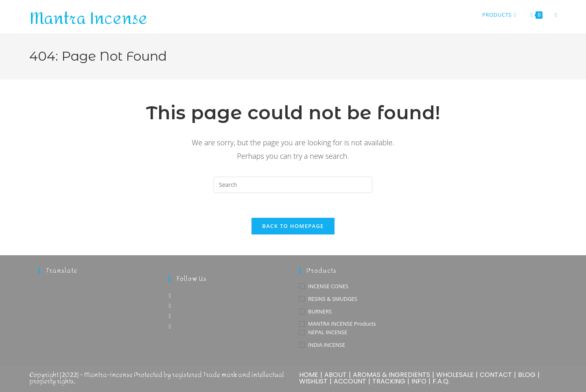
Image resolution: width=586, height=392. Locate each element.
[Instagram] (170, 305)
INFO (419, 381)
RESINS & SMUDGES (333, 299)
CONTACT (496, 375)
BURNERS (320, 311)
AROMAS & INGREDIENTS (391, 375)
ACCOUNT (350, 381)
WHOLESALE (455, 375)
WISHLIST (313, 381)
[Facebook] (170, 295)
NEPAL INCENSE (328, 332)
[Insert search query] (293, 185)
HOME (309, 375)
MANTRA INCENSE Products (342, 324)
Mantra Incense (88, 19)
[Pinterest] (170, 316)
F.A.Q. (441, 381)
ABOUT (336, 375)
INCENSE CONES (328, 286)
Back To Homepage (293, 226)
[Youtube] (170, 326)
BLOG (527, 375)
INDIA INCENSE (327, 345)
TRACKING (389, 381)
